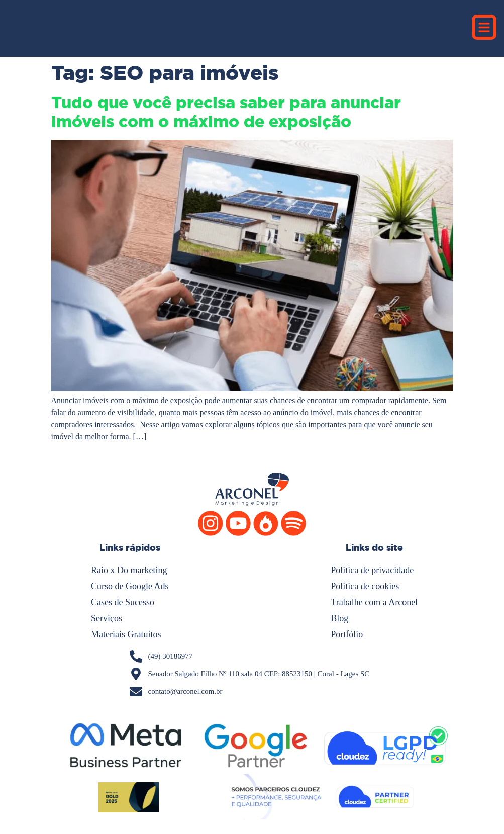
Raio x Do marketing (129, 570)
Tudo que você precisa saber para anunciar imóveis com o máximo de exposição (226, 112)
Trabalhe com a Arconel (374, 602)
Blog (339, 618)
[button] (484, 27)
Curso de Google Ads (130, 586)
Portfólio (347, 634)
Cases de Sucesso (123, 602)
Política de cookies (365, 586)
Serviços (107, 618)
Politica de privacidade (372, 570)
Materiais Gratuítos (126, 634)
